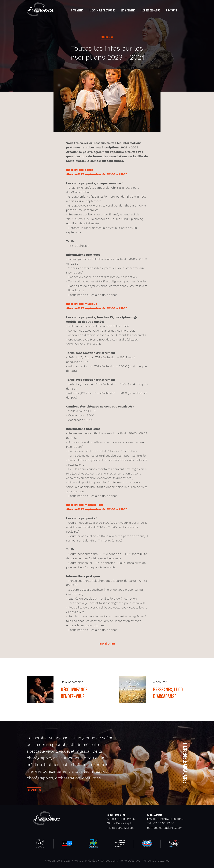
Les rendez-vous (151, 10)
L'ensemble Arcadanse (102, 10)
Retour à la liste (107, 644)
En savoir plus (34, 790)
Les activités (128, 10)
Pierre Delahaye (129, 861)
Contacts (171, 10)
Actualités (77, 10)
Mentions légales (85, 861)
